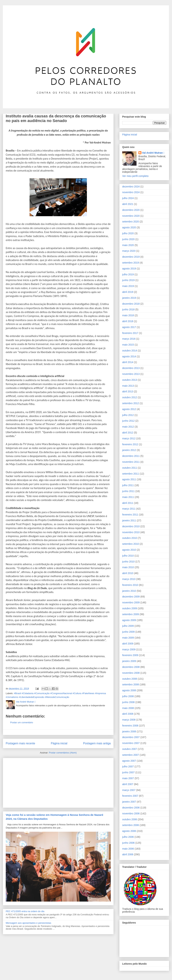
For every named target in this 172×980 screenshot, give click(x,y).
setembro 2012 (131, 403)
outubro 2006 (130, 819)
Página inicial (59, 743)
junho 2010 (128, 562)
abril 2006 (128, 854)
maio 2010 (128, 567)
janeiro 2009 (129, 661)
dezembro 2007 (131, 737)
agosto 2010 (129, 550)
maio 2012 (128, 427)
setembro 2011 (131, 474)
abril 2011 (128, 503)
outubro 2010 (130, 538)
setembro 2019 (131, 263)
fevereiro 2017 (130, 333)
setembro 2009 (131, 614)
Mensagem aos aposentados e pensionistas (28, 923)
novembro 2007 (131, 743)
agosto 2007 (129, 761)
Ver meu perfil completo (135, 176)
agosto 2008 (129, 690)
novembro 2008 (131, 673)
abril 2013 (128, 391)
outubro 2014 (130, 351)
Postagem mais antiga (97, 743)
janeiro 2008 (129, 731)
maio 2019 (128, 286)
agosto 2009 (129, 620)
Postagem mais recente (20, 743)
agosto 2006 (129, 831)
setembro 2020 (131, 222)
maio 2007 (128, 778)
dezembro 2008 (131, 667)
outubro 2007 (130, 749)
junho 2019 (128, 280)
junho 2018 (128, 309)
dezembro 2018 (131, 304)
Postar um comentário (22, 722)
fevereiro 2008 (130, 726)
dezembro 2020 (131, 210)
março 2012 (129, 438)
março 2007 (129, 790)
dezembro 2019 (131, 257)
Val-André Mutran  (153, 153)
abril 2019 (128, 292)
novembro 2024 (131, 192)
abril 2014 (128, 362)
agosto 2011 (129, 479)
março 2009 (129, 649)
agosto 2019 (129, 269)
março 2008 (129, 720)
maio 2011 (128, 497)
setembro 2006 (131, 825)
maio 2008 (128, 708)
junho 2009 (128, 632)
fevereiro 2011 (130, 515)
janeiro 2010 (129, 591)
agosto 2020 (129, 227)
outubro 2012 (130, 397)
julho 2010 (128, 556)
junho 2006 (128, 843)
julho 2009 (128, 626)
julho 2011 (128, 485)
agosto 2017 (129, 327)
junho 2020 (128, 239)
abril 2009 (128, 644)
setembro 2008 (131, 684)
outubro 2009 (130, 608)
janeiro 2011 (129, 520)
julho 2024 (128, 198)
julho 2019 (128, 274)
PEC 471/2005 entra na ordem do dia (25, 911)
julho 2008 (128, 696)
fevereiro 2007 (130, 796)
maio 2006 (128, 849)
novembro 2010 (131, 532)
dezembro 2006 (131, 808)
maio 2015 (128, 345)
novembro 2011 (131, 462)
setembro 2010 (131, 544)
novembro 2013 (131, 374)
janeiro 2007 (129, 802)
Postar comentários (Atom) (63, 753)
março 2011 (129, 509)
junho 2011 (128, 491)
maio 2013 (128, 386)
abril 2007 (128, 784)
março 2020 (129, 251)
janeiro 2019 (129, 298)
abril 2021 (128, 204)
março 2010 (129, 579)
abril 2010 (128, 573)
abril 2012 (128, 433)
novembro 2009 (131, 602)
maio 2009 (128, 638)
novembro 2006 (131, 813)
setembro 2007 (131, 755)
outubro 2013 (130, 380)
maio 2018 (128, 315)
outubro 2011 (130, 468)
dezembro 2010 (131, 526)
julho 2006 (128, 837)
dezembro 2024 (131, 187)
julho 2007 (128, 766)
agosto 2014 (129, 356)
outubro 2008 (130, 679)
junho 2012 (128, 421)
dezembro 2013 (131, 368)
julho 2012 (128, 415)
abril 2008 (128, 714)
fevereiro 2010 (130, 585)
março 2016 (129, 339)
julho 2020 (128, 233)
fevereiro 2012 (130, 444)
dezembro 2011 (131, 456)
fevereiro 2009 (130, 655)
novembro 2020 (131, 216)
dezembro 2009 (131, 597)
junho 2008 (128, 702)
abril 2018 (128, 321)
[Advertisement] (33, 782)
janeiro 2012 (129, 450)
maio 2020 (128, 245)
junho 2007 (128, 772)
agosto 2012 (129, 409)
